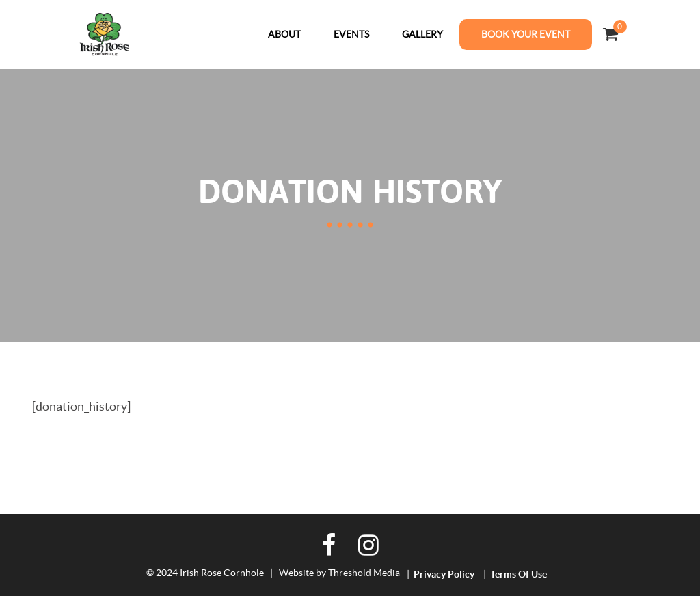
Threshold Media (364, 573)
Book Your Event (526, 34)
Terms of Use (519, 574)
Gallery (422, 34)
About (284, 34)
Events (351, 34)
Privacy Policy (444, 574)
